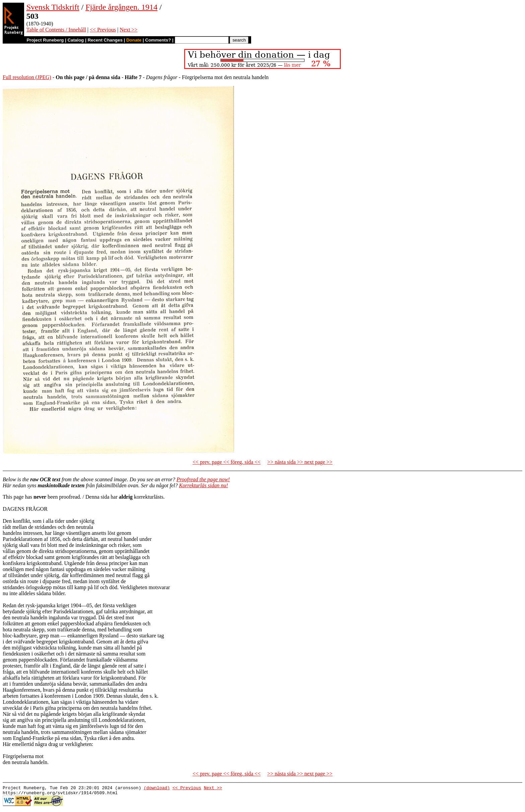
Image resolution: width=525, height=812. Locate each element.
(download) (157, 789)
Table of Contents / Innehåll (56, 30)
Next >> (128, 30)
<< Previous (103, 30)
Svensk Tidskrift (53, 7)
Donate (134, 40)
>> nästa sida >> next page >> (300, 462)
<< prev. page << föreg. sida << (227, 462)
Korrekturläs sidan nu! (204, 485)
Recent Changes (105, 40)
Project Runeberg (45, 40)
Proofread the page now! (203, 479)
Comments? (158, 40)
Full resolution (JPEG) (27, 77)
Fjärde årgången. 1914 (121, 7)
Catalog (76, 40)
